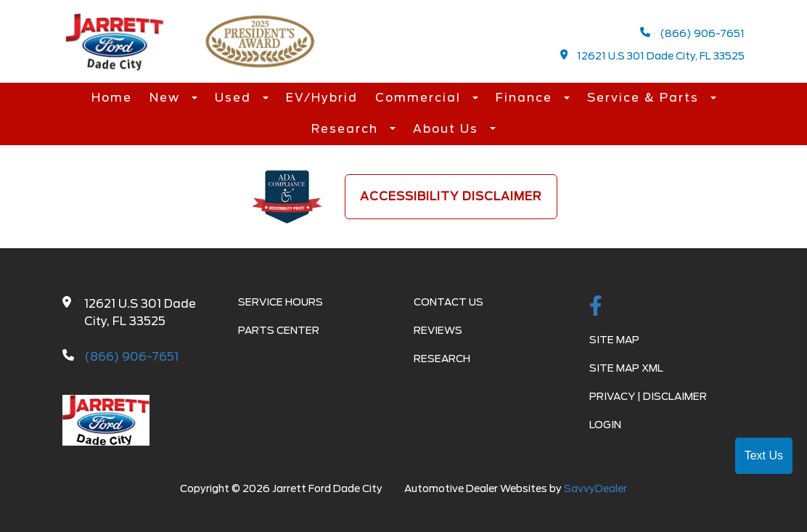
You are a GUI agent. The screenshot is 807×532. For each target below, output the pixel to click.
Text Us (764, 455)
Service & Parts (645, 98)
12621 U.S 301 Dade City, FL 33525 (653, 56)
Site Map (614, 340)
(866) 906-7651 (692, 33)
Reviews (438, 330)
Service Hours (280, 302)
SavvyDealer (595, 488)
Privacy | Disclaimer (648, 396)
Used (235, 98)
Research (347, 129)
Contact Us (448, 302)
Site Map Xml (626, 368)
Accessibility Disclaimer (451, 196)
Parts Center (279, 330)
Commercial (420, 98)
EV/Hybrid (322, 98)
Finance (526, 98)
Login (605, 425)
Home (112, 98)
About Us (448, 129)
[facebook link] (596, 307)
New (167, 98)
